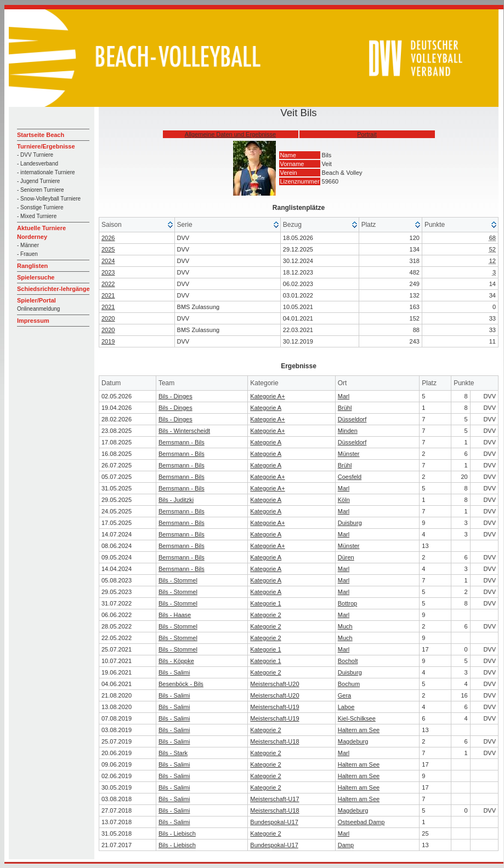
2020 (108, 318)
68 (492, 238)
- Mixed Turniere (37, 216)
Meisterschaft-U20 (274, 684)
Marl (344, 396)
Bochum (349, 684)
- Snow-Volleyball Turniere (49, 199)
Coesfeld (350, 477)
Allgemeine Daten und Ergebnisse (230, 134)
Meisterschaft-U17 (274, 799)
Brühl (345, 408)
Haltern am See (359, 730)
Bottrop (347, 603)
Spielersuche (36, 277)
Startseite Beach (41, 135)
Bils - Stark (173, 753)
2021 (108, 295)
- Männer (28, 245)
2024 (108, 261)
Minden (348, 431)
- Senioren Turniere (41, 190)
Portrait (367, 134)
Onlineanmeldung (38, 309)
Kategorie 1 (265, 603)
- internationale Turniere (46, 172)
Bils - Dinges (175, 396)
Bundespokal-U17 (274, 822)
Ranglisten (32, 266)
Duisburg (350, 523)
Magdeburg (353, 741)
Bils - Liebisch (177, 833)
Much (345, 626)
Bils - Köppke (176, 661)
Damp (346, 845)
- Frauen (27, 254)
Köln (344, 500)
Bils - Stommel (178, 580)
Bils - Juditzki (176, 500)
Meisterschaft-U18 (274, 741)
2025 (108, 249)
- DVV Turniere (35, 155)
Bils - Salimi (174, 672)
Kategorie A (266, 408)
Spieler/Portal (36, 300)
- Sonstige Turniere (40, 207)
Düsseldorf (352, 419)
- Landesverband (38, 164)
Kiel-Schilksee (357, 718)
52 (492, 249)
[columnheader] (137, 225)
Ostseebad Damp (361, 822)
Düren (346, 557)
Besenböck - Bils (181, 684)
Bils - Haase (175, 615)
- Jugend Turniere (38, 181)
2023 (108, 272)
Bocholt (348, 661)
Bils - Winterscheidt (184, 431)
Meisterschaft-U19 (274, 707)
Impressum (33, 321)
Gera (344, 695)
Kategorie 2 (265, 615)
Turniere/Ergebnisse (46, 146)
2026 (108, 238)
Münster (349, 454)
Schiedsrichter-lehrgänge (53, 289)
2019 (108, 341)
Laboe (346, 707)
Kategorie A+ (267, 396)
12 (492, 261)
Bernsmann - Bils (182, 442)
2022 (108, 284)
